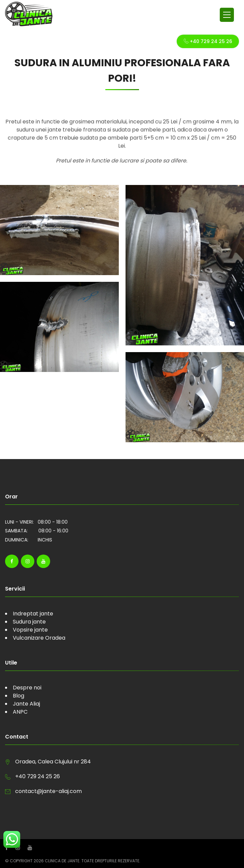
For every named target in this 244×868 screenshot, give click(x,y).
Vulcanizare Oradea (39, 638)
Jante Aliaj (26, 704)
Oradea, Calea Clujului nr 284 (53, 762)
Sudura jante (29, 622)
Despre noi (27, 688)
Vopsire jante (30, 630)
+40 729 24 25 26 (208, 41)
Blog (19, 696)
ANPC (20, 712)
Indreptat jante (33, 614)
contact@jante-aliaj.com (48, 791)
